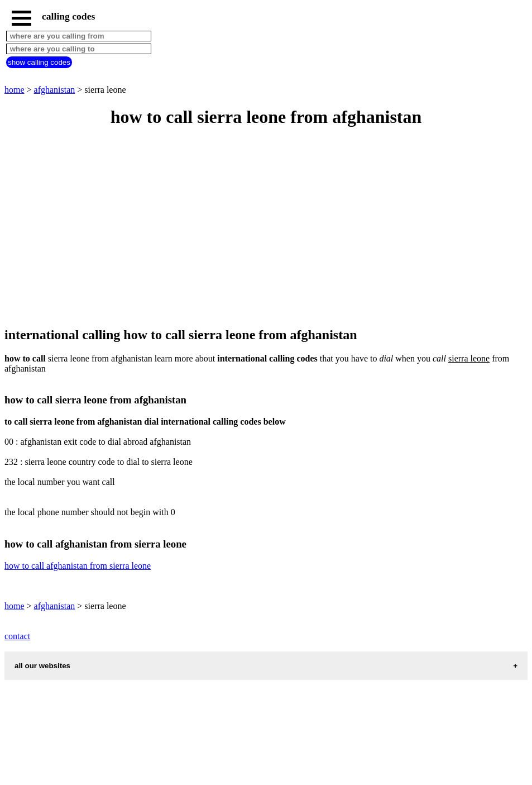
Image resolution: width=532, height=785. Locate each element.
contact (17, 636)
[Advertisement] (266, 228)
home (15, 90)
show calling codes (39, 62)
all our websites (42, 666)
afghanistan (55, 90)
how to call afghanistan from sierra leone (78, 566)
